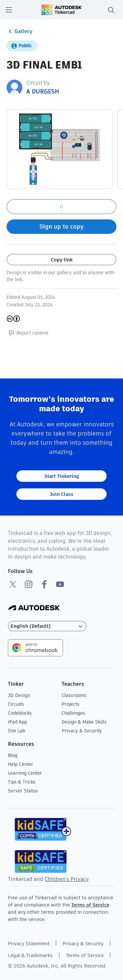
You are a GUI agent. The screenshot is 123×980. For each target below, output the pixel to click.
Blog (13, 755)
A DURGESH (43, 91)
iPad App (17, 722)
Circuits (16, 704)
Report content (27, 333)
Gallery (20, 31)
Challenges (73, 713)
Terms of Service (90, 905)
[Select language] (47, 626)
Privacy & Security (82, 731)
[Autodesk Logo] (34, 608)
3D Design (19, 695)
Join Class (61, 494)
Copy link (62, 260)
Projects (71, 704)
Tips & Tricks (22, 782)
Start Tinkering (62, 476)
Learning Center (25, 773)
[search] (111, 10)
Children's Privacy (67, 879)
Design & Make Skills (84, 722)
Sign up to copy (61, 226)
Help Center (20, 764)
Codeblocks (20, 713)
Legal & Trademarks (30, 955)
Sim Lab (16, 731)
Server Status (23, 791)
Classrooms (74, 695)
